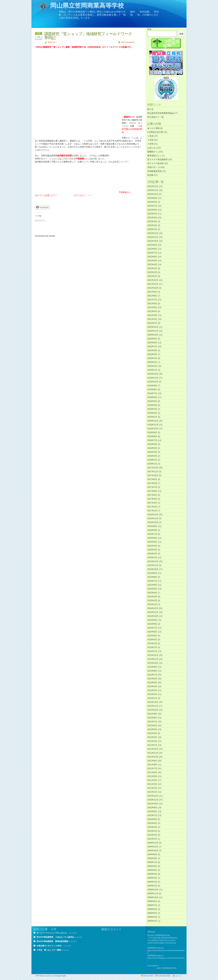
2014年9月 (152, 620)
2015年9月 (152, 573)
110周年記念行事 (155, 132)
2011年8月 (152, 765)
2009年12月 (153, 843)
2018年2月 (152, 460)
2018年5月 (152, 448)
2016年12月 (153, 515)
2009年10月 (153, 851)
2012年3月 (152, 737)
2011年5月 (152, 776)
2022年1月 (152, 276)
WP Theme (40, 976)
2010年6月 (152, 819)
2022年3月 (152, 268)
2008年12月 (153, 890)
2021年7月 (152, 300)
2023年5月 (152, 214)
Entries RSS (148, 976)
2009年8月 (152, 858)
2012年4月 (152, 733)
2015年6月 (152, 585)
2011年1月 (152, 792)
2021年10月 (153, 288)
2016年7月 (152, 534)
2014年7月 (152, 628)
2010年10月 (153, 804)
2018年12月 (153, 421)
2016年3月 (152, 550)
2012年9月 (152, 714)
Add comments (128, 42)
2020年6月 (152, 350)
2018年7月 (152, 440)
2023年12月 (153, 186)
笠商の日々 (52, 42)
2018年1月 (152, 464)
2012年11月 (153, 706)
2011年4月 (152, 780)
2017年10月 (153, 475)
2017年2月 (152, 507)
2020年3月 (152, 362)
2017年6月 (152, 491)
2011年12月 (153, 749)
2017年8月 (152, 483)
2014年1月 (152, 651)
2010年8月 (152, 811)
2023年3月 (152, 222)
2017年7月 (152, 487)
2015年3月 (152, 597)
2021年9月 (152, 292)
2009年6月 (152, 866)
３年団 (150, 144)
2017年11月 (153, 472)
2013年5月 (152, 683)
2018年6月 (152, 444)
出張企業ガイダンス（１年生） (50, 946)
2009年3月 (152, 878)
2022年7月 (152, 253)
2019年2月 (152, 413)
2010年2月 (152, 835)
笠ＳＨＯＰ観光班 (155, 163)
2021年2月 (152, 319)
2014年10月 (153, 616)
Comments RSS (164, 976)
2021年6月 (152, 304)
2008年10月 (153, 897)
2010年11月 (153, 800)
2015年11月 (153, 565)
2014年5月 (152, 636)
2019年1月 (152, 417)
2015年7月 (152, 581)
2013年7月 (152, 675)
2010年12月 (153, 796)
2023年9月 (152, 198)
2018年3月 (152, 456)
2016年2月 (152, 554)
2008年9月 (152, 901)
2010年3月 (152, 831)
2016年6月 (152, 538)
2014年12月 (153, 608)
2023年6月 (152, 210)
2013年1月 (152, 698)
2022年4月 (152, 264)
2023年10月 (153, 194)
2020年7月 (152, 347)
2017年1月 (152, 511)
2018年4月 (152, 452)
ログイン (179, 976)
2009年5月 (152, 870)
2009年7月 (152, 862)
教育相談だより (154, 156)
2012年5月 (152, 729)
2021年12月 (153, 280)
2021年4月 (152, 311)
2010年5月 (152, 823)
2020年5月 (152, 354)
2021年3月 (152, 315)
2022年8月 (152, 249)
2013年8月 (152, 671)
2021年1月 (152, 323)
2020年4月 (152, 358)
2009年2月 (152, 882)
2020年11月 (153, 331)
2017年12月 (153, 468)
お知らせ (151, 148)
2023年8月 (152, 202)
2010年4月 (152, 827)
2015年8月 (152, 577)
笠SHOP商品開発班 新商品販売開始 (52, 941)
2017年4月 (152, 499)
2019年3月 (152, 409)
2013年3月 (152, 690)
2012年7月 (152, 722)
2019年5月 (152, 401)
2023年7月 (152, 206)
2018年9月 (152, 432)
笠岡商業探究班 (154, 171)
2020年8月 (152, 343)
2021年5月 (152, 307)
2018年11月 (153, 425)
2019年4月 (152, 405)
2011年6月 (152, 772)
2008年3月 (152, 921)
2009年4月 (152, 874)
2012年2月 (152, 741)
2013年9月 (152, 667)
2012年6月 (152, 726)
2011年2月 (152, 788)
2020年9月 (152, 339)
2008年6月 (152, 909)
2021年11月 (153, 284)
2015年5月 (152, 589)
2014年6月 (152, 632)
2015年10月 (153, 569)
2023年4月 (152, 218)
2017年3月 (152, 503)
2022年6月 (152, 257)
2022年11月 (153, 237)
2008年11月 (153, 894)
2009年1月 (152, 886)
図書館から (152, 152)
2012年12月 (153, 702)
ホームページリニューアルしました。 (53, 933)
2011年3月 (152, 784)
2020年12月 (153, 327)
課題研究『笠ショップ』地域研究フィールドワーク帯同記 (88, 36)
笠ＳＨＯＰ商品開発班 (158, 160)
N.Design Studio (60, 976)
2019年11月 (153, 378)
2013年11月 (153, 659)
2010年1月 (152, 839)
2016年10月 (153, 522)
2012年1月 (152, 745)
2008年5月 (152, 913)
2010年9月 (152, 808)
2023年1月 (152, 229)
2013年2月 (152, 694)
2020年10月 (153, 335)
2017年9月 (152, 479)
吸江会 (150, 109)
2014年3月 (152, 643)
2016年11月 (153, 518)
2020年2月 (152, 366)
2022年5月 (152, 261)
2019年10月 (153, 382)
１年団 (150, 136)
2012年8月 (152, 718)
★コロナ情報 (153, 128)
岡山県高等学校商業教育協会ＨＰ (163, 113)
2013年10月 (153, 663)
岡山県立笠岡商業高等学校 (87, 6)
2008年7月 (152, 905)
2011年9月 (152, 761)
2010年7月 (152, 815)
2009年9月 (152, 854)
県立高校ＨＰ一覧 (155, 117)
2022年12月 (153, 233)
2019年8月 (152, 390)
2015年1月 (152, 604)
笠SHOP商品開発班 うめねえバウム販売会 (55, 937)
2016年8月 (152, 530)
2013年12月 (153, 655)
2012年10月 (153, 710)
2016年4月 (152, 546)
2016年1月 (152, 558)
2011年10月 (153, 757)
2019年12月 (153, 374)
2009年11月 (153, 847)
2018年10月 (153, 429)
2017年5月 (152, 495)
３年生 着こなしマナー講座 (49, 950)
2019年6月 (152, 397)
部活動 (150, 175)
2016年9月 (152, 526)
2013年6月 (152, 679)
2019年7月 (152, 393)
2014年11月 (153, 612)
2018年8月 (152, 436)
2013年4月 (152, 686)
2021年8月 (152, 296)
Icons (49, 976)
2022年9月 (152, 245)
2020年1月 (152, 370)
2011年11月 (153, 753)
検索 (149, 29)
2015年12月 (153, 561)
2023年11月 (153, 190)
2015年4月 (152, 593)
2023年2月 (152, 225)
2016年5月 (152, 542)
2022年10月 (153, 241)
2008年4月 (152, 917)
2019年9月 (152, 386)
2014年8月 (152, 624)
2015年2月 (152, 601)
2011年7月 (152, 769)
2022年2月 (152, 272)
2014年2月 (152, 647)
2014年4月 (152, 640)
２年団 (150, 140)
